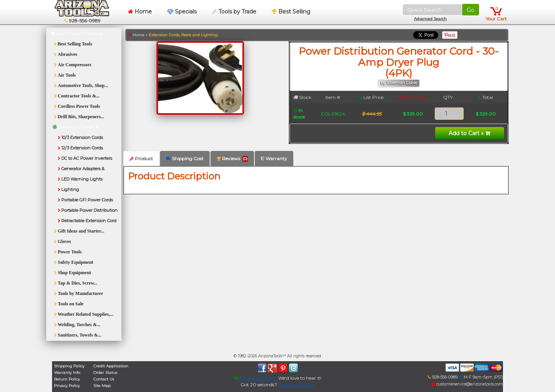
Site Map (102, 386)
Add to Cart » (469, 133)
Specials (182, 12)
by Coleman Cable (399, 83)
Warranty (274, 158)
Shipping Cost (185, 158)
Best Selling (291, 12)
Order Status (105, 373)
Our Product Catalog (77, 33)
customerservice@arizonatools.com (467, 384)
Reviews (232, 159)
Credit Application (111, 366)
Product (141, 158)
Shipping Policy (69, 366)
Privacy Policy (67, 386)
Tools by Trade (234, 12)
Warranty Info (67, 373)
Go (471, 10)
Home (140, 12)
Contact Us (104, 379)
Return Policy (67, 379)
